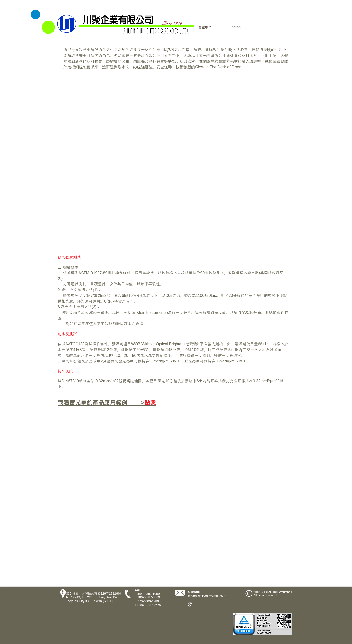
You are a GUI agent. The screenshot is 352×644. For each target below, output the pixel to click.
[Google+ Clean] (190, 604)
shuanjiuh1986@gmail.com (207, 596)
